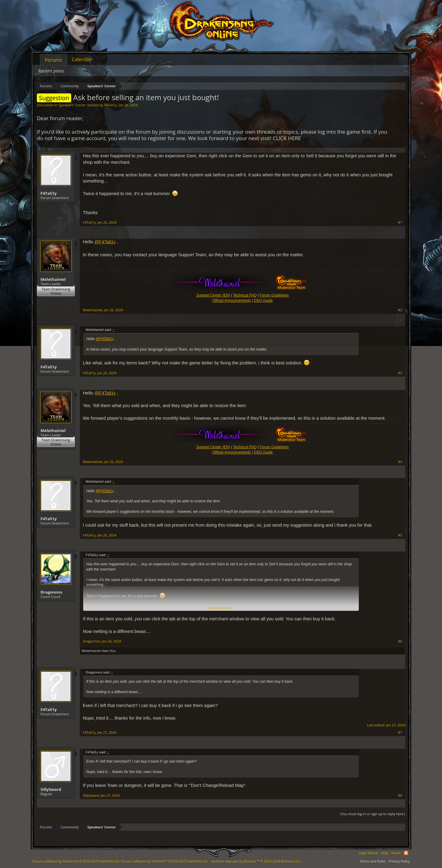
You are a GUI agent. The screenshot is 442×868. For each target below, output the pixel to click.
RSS (406, 853)
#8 (400, 795)
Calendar (82, 59)
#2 (400, 310)
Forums (54, 60)
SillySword (51, 789)
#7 (400, 732)
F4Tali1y (110, 105)
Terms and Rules (372, 861)
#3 (400, 373)
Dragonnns (51, 592)
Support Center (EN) (213, 295)
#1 (400, 222)
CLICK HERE (287, 138)
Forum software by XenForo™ (165, 861)
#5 (400, 535)
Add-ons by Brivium (256, 861)
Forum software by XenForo (76, 861)
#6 (400, 641)
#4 (400, 462)
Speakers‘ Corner (72, 105)
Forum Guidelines (274, 295)
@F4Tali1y (105, 242)
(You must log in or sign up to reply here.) (373, 814)
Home (396, 853)
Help (385, 853)
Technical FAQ (245, 295)
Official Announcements (231, 300)
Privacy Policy (399, 861)
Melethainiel (53, 279)
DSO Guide (263, 300)
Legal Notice (368, 853)
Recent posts (51, 71)
